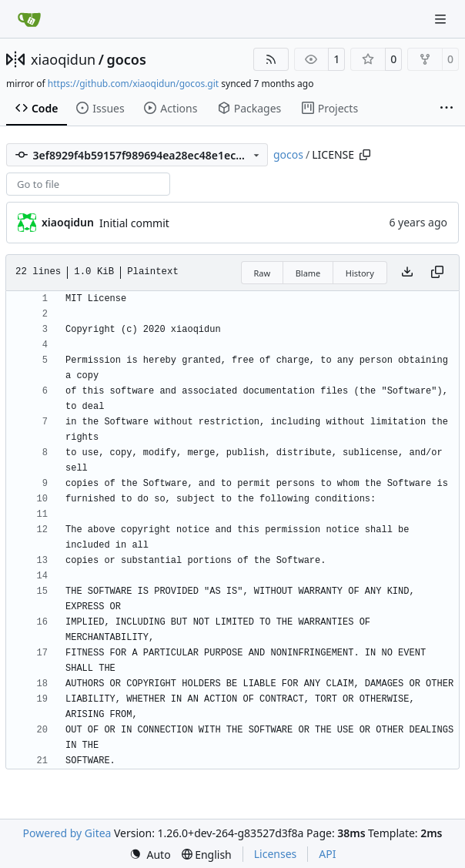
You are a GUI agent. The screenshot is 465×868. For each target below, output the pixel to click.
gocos (126, 59)
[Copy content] (437, 273)
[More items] (447, 109)
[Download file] (407, 273)
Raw (263, 273)
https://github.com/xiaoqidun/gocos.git (133, 84)
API (327, 854)
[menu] (150, 855)
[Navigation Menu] (442, 19)
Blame (308, 273)
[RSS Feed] (271, 59)
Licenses (276, 854)
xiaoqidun (63, 59)
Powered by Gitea (67, 833)
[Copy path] (365, 155)
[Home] (29, 19)
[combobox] (88, 184)
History (360, 273)
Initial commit (134, 223)
